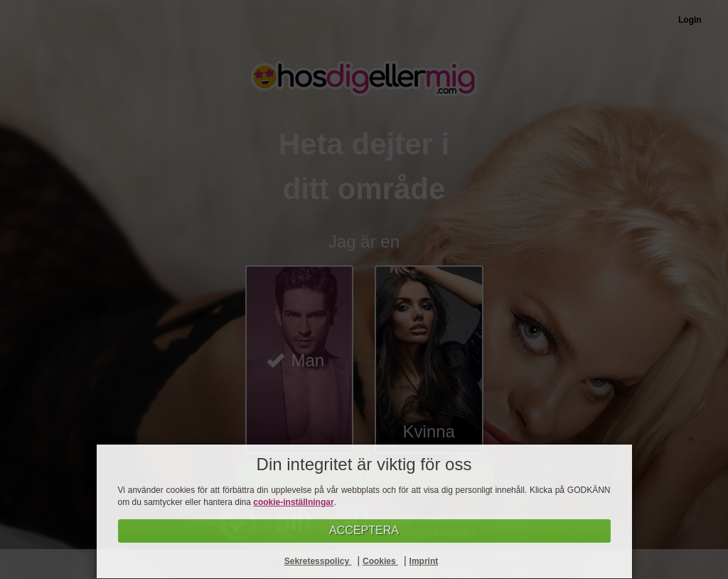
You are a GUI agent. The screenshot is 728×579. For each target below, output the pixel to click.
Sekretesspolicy (318, 561)
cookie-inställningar (293, 502)
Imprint (424, 561)
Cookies (380, 561)
